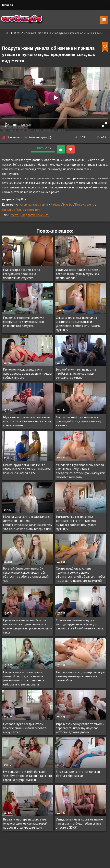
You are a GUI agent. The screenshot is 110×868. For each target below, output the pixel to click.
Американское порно (38, 33)
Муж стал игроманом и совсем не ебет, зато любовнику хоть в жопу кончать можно (27, 421)
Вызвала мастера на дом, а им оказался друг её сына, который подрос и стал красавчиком (25, 823)
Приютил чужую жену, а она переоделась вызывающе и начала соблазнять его (27, 373)
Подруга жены (85, 205)
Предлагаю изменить (35, 215)
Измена (56, 205)
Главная (7, 5)
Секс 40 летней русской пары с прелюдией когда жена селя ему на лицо (78, 421)
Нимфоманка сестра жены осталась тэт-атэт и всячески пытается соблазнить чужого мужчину (77, 523)
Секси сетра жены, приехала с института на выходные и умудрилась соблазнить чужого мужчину (78, 324)
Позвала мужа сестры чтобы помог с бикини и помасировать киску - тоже (25, 728)
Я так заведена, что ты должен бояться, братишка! (78, 774)
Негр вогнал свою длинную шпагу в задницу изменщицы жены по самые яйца (80, 676)
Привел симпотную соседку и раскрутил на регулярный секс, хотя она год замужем (24, 322)
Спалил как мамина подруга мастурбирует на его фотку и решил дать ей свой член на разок (80, 624)
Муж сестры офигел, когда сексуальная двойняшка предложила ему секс (22, 274)
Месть (15, 215)
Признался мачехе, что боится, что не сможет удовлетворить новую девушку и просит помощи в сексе (28, 626)
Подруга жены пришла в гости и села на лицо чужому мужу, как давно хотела (78, 274)
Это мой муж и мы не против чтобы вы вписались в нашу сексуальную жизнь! (76, 373)
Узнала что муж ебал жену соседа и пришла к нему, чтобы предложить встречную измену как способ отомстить (80, 471)
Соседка (8, 210)
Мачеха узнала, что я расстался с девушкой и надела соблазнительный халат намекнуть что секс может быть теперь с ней (27, 523)
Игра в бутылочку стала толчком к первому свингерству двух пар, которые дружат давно (80, 728)
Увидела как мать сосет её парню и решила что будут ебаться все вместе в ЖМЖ (79, 823)
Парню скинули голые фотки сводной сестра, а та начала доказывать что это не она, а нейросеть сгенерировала (24, 678)
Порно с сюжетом (28, 210)
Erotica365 (17, 33)
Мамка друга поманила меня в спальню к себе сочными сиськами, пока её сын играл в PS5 (27, 469)
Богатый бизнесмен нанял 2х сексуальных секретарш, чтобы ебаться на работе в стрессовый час (26, 574)
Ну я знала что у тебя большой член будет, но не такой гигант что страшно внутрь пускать (28, 776)
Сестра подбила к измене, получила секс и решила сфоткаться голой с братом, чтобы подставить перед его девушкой (80, 574)
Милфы (68, 205)
